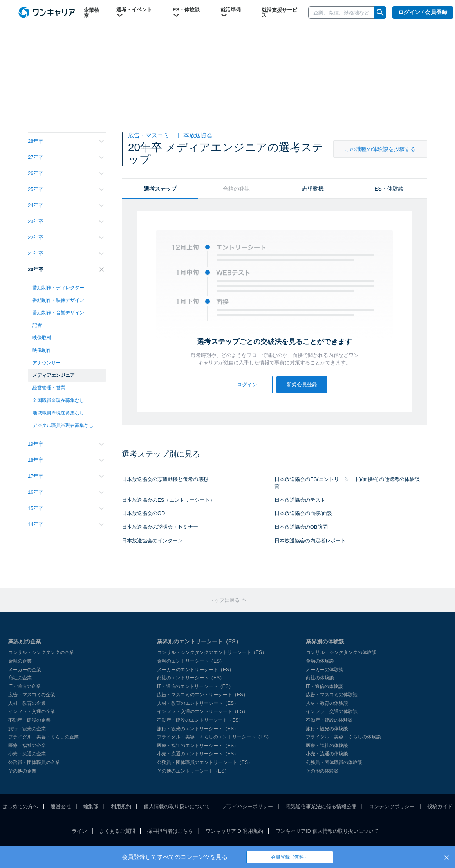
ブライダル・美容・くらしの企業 (43, 737)
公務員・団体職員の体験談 (334, 762)
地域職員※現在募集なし (58, 413)
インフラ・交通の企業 (32, 711)
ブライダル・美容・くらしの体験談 (343, 737)
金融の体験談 (320, 661)
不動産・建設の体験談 (329, 720)
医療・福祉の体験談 (327, 746)
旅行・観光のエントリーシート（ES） (198, 729)
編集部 (91, 806)
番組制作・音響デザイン (58, 313)
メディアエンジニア (54, 375)
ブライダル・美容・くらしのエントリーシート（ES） (214, 737)
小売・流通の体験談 (327, 754)
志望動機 (313, 189)
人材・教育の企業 (27, 703)
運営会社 (61, 806)
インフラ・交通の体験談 (332, 711)
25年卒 (66, 189)
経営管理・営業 (49, 388)
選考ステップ (160, 189)
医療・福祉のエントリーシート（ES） (198, 746)
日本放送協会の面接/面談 (303, 513)
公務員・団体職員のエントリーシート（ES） (205, 762)
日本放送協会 (195, 135)
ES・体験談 (186, 13)
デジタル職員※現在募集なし (63, 425)
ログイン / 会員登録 (423, 12)
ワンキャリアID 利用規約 (234, 831)
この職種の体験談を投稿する (380, 149)
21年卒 (66, 253)
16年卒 (66, 492)
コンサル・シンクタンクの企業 (41, 652)
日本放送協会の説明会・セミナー (160, 527)
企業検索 (91, 13)
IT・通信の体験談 (324, 686)
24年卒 (66, 205)
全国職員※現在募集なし (58, 400)
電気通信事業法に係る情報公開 (321, 806)
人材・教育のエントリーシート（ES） (198, 703)
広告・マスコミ (149, 135)
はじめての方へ (20, 806)
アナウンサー (47, 363)
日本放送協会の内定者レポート (310, 541)
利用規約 (121, 806)
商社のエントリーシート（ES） (191, 678)
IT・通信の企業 (24, 686)
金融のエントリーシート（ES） (191, 661)
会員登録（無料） (290, 857)
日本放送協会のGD (144, 513)
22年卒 (66, 237)
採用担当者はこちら (170, 831)
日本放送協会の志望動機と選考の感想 (165, 479)
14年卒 (66, 524)
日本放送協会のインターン (152, 541)
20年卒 (66, 269)
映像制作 (42, 350)
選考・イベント (134, 13)
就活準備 (231, 13)
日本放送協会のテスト (300, 500)
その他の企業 (22, 771)
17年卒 (66, 476)
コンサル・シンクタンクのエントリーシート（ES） (212, 652)
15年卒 (66, 508)
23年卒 (66, 221)
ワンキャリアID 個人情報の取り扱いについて (327, 831)
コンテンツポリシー (392, 806)
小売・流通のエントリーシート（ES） (198, 754)
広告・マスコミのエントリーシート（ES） (202, 695)
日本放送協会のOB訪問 (301, 527)
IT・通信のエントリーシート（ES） (195, 686)
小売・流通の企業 (27, 754)
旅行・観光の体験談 (327, 729)
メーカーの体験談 (325, 670)
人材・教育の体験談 (327, 703)
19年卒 (66, 444)
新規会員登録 (302, 384)
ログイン (247, 384)
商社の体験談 (320, 678)
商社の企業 (20, 678)
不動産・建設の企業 (29, 720)
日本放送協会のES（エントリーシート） (168, 500)
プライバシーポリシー (247, 806)
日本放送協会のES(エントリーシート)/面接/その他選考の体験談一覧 (350, 483)
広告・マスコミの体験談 (332, 695)
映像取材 (42, 338)
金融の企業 (20, 661)
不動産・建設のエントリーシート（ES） (200, 720)
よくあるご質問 (117, 831)
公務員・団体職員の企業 (34, 762)
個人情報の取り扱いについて (177, 806)
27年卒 (66, 157)
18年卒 (66, 460)
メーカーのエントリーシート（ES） (195, 670)
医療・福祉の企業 (27, 746)
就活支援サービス (279, 13)
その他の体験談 (322, 771)
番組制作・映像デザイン (58, 300)
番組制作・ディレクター (58, 288)
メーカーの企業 (25, 670)
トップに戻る (227, 600)
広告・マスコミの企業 (32, 695)
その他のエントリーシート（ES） (193, 771)
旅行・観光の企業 (27, 729)
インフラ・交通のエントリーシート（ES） (202, 711)
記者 (37, 325)
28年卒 (66, 141)
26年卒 (66, 173)
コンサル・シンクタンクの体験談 (341, 652)
